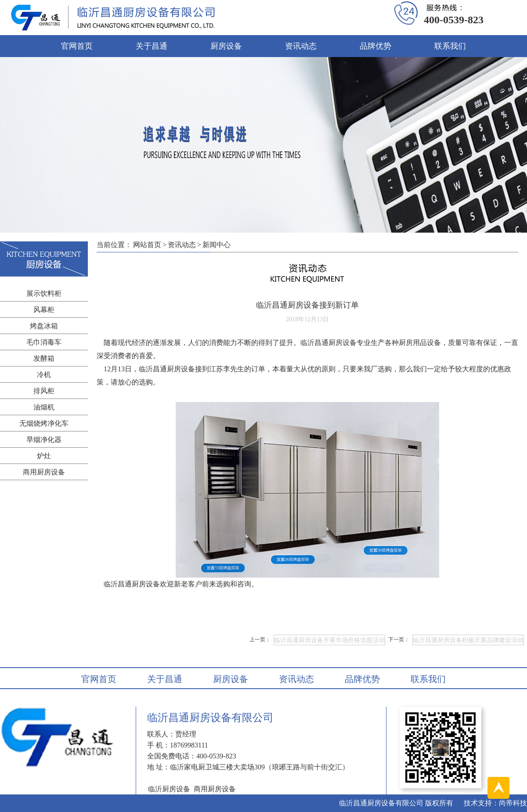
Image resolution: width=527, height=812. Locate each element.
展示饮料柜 (44, 293)
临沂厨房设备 (169, 789)
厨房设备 (226, 46)
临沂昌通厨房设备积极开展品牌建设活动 (468, 640)
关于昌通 (152, 46)
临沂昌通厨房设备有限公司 (381, 803)
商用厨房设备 (44, 472)
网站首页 (147, 245)
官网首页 (77, 46)
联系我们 (450, 46)
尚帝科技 (513, 803)
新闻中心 (217, 245)
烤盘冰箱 (44, 326)
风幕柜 (44, 310)
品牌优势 (375, 46)
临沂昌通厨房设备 (132, 584)
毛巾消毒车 (44, 342)
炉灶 (44, 456)
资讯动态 (301, 46)
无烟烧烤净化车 (44, 423)
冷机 (44, 375)
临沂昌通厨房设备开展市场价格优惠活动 (329, 640)
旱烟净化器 (44, 440)
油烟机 (44, 407)
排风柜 (44, 391)
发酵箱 (44, 358)
